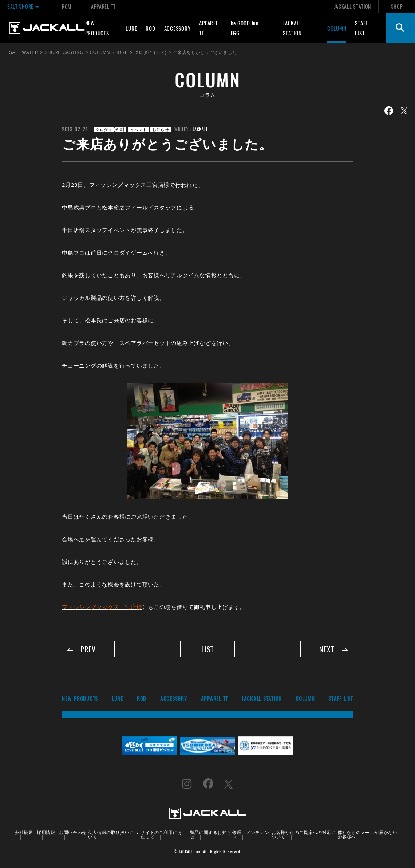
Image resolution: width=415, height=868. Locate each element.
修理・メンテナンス (251, 835)
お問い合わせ (73, 832)
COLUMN (337, 28)
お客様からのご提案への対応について (304, 835)
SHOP (397, 6)
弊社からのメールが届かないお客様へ (368, 835)
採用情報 (46, 832)
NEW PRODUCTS (97, 28)
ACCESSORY (177, 28)
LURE (131, 28)
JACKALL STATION (353, 6)
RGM (66, 6)
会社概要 (24, 832)
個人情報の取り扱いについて (113, 835)
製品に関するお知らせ (211, 835)
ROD (150, 28)
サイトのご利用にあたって (161, 835)
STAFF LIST (361, 28)
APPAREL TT (103, 6)
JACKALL (201, 129)
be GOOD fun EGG (245, 28)
